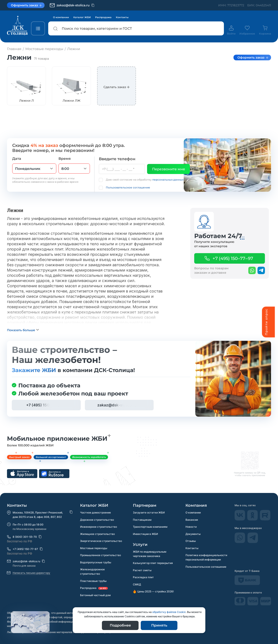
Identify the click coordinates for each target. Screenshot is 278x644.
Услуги (140, 545)
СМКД (137, 585)
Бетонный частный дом (95, 596)
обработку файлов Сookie (169, 612)
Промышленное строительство (100, 556)
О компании (61, 17)
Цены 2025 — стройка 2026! (156, 592)
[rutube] (265, 519)
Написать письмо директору (31, 573)
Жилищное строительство (97, 534)
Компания (196, 505)
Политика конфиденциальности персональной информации (206, 558)
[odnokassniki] (253, 519)
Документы (193, 534)
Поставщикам (142, 520)
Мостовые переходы (94, 549)
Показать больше (21, 338)
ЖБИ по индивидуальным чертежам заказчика (150, 554)
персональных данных (168, 180)
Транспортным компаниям (150, 527)
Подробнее (120, 625)
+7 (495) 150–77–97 (233, 258)
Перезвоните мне (169, 169)
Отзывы (191, 541)
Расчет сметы (142, 571)
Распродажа (103, 17)
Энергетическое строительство (101, 541)
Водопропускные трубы (96, 563)
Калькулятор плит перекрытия (153, 563)
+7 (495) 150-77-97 (25, 549)
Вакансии (192, 520)
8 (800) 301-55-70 (25, 537)
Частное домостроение (95, 513)
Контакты (122, 17)
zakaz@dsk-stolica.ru (26, 561)
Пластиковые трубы (93, 582)
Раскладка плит (143, 578)
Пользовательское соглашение (128, 187)
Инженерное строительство (99, 527)
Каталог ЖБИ (82, 17)
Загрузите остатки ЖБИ (149, 513)
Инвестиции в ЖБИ (145, 534)
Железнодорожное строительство (92, 572)
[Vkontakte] (240, 519)
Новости (191, 527)
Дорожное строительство (97, 520)
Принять (159, 625)
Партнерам (145, 505)
